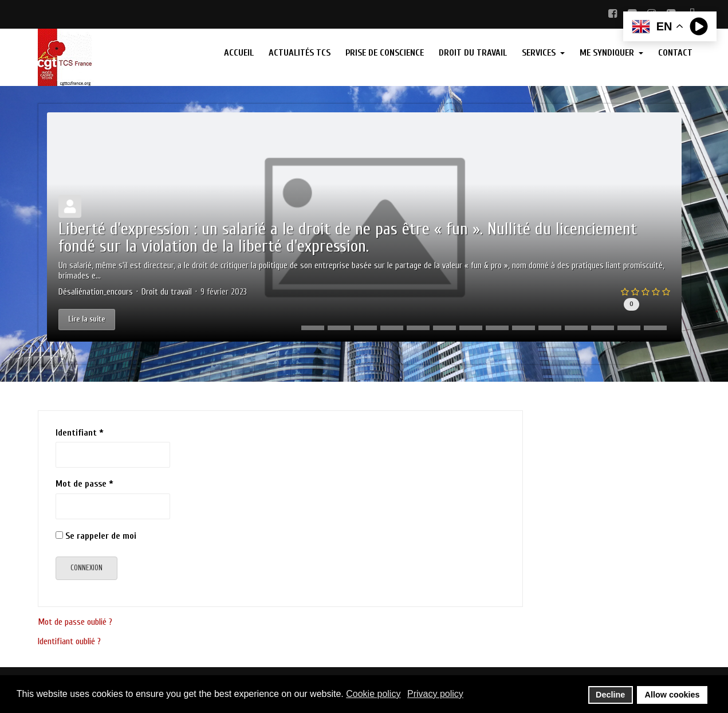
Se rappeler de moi (101, 536)
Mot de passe (84, 484)
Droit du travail (167, 292)
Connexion (86, 568)
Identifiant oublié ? (69, 641)
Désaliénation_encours (96, 292)
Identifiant (80, 433)
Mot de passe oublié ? (75, 622)
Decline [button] (610, 695)
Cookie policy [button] (373, 694)
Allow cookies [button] (672, 695)
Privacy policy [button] (435, 694)
